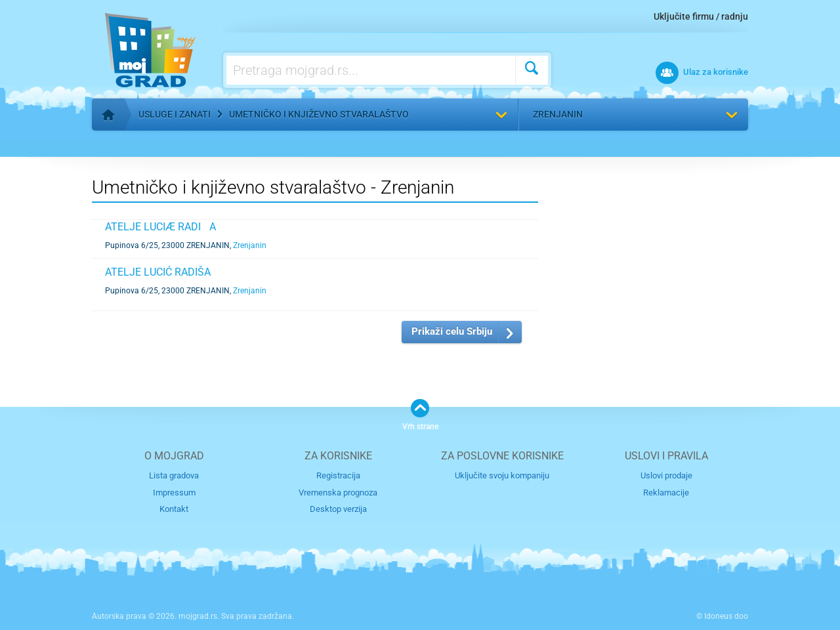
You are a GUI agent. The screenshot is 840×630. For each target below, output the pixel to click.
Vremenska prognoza (338, 493)
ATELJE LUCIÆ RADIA (160, 227)
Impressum (174, 493)
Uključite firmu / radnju (701, 16)
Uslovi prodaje (666, 475)
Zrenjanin (558, 114)
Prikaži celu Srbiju (452, 331)
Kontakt (174, 509)
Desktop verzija (338, 509)
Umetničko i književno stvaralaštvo (319, 114)
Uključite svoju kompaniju (502, 475)
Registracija (338, 475)
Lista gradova (174, 475)
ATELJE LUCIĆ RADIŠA (158, 272)
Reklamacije (666, 493)
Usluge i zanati (175, 114)
